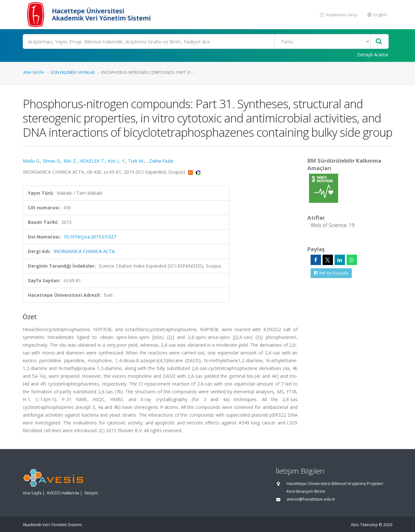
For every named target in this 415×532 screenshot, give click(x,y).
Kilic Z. (70, 161)
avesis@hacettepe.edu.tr (311, 499)
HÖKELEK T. (92, 161)
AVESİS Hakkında (63, 493)
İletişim (91, 493)
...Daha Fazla (160, 161)
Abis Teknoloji (364, 525)
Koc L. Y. (117, 161)
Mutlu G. (31, 161)
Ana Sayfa (34, 72)
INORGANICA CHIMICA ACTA (84, 251)
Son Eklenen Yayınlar (73, 72)
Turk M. (136, 161)
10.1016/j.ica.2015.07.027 (90, 237)
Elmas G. (52, 161)
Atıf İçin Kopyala (331, 273)
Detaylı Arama (373, 54)
